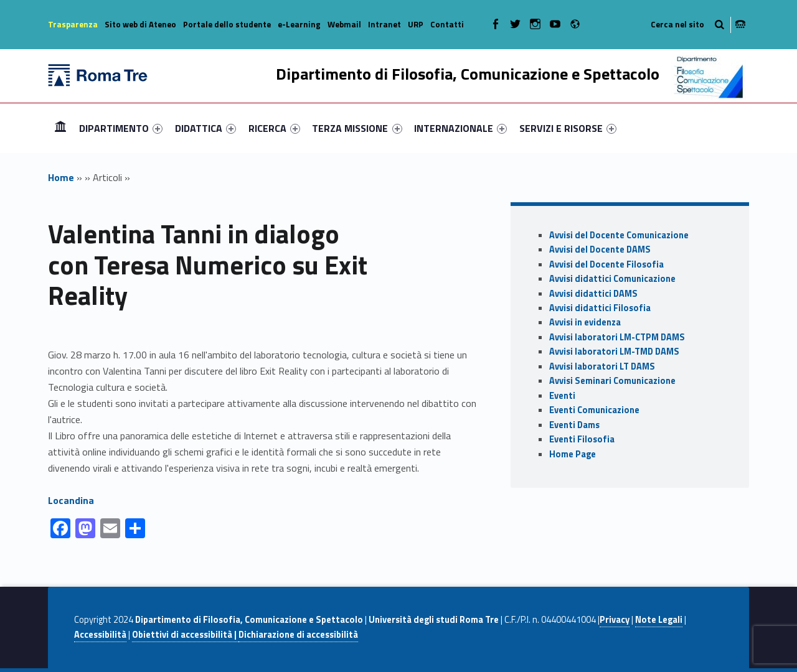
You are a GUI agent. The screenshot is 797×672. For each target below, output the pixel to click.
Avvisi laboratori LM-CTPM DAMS (617, 337)
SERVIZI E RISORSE (568, 128)
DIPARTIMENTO (121, 128)
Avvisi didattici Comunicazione (612, 279)
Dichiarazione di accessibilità (298, 635)
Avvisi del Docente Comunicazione (619, 235)
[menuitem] (60, 128)
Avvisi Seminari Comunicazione (612, 381)
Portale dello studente (227, 24)
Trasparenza (73, 24)
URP (416, 24)
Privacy (615, 620)
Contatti (447, 24)
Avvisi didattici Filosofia (600, 308)
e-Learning (299, 24)
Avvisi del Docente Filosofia (606, 264)
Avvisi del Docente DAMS (600, 250)
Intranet (384, 24)
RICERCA (274, 128)
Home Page (573, 454)
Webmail (344, 24)
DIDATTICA (205, 128)
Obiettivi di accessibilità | (185, 635)
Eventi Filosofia (582, 439)
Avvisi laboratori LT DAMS (602, 366)
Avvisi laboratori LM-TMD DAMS (614, 352)
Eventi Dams (574, 425)
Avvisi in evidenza (585, 322)
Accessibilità (100, 635)
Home (60, 128)
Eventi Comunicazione (594, 410)
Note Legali (659, 620)
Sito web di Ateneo (140, 24)
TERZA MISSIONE (357, 128)
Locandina (71, 500)
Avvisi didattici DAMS (593, 294)
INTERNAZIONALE (460, 128)
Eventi (562, 396)
